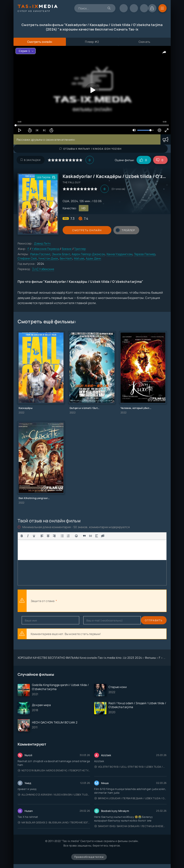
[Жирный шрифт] (22, 536)
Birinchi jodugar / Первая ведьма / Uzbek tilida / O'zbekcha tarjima (130, 798)
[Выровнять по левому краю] (42, 536)
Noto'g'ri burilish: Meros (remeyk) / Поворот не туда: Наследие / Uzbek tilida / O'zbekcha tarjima (54, 770)
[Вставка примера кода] (90, 536)
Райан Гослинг (40, 254)
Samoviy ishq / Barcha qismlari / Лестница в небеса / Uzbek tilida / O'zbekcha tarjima (130, 826)
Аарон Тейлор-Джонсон (88, 254)
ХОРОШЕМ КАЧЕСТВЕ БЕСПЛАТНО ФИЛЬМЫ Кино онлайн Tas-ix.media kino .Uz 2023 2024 (80, 658)
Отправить (30, 620)
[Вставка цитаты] (84, 536)
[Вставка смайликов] (76, 536)
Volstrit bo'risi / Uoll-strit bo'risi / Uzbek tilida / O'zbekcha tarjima (130, 767)
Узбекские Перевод (45, 249)
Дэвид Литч (42, 243)
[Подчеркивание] (34, 536)
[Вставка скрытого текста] (103, 536)
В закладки (31, 160)
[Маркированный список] (62, 536)
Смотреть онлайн (81, 230)
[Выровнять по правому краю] (54, 536)
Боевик (67, 249)
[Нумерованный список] (68, 536)
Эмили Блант (61, 254)
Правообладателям (89, 857)
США (66, 201)
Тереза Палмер (145, 254)
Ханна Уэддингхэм (119, 254)
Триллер (80, 249)
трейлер (114, 230)
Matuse (79, 258)
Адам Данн (93, 258)
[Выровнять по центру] (48, 536)
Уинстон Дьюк (48, 258)
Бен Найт (66, 258)
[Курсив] (28, 536)
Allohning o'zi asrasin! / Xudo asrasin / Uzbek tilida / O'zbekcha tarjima (54, 795)
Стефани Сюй (27, 258)
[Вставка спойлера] (97, 536)
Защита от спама (43, 601)
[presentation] (103, 601)
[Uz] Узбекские (43, 269)
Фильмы (150, 658)
